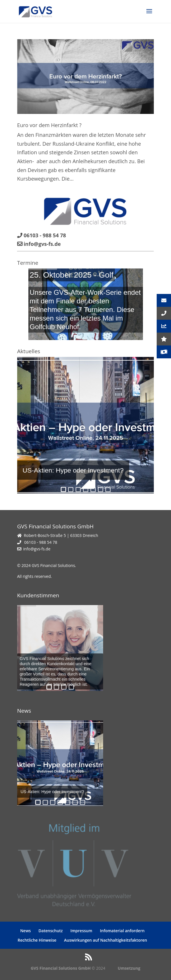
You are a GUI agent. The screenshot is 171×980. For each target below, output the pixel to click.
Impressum (81, 931)
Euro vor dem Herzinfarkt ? (49, 125)
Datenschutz (51, 931)
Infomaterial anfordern (122, 931)
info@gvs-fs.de (37, 549)
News (25, 931)
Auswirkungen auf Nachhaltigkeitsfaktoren (106, 940)
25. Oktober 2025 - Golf (72, 275)
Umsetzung (129, 968)
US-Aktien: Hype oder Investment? (73, 470)
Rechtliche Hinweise (37, 940)
